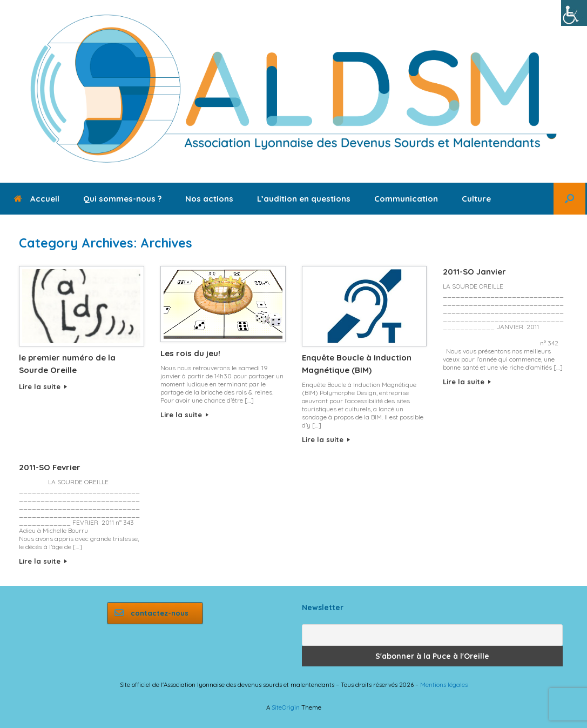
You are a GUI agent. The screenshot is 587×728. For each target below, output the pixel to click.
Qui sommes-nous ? (122, 199)
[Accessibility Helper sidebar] (574, 13)
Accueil (37, 199)
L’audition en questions (304, 199)
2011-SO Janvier (474, 272)
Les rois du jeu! (190, 353)
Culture (476, 199)
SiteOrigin (286, 707)
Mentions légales (444, 684)
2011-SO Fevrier (50, 467)
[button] (569, 199)
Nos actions (209, 199)
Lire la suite (43, 386)
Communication (406, 199)
